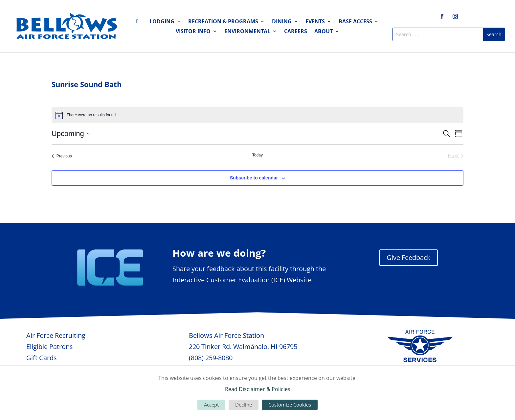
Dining (282, 22)
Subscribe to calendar (254, 178)
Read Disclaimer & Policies (258, 389)
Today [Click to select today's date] (257, 155)
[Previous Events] (62, 156)
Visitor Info (193, 32)
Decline (244, 405)
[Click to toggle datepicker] (71, 134)
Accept (211, 405)
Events (315, 22)
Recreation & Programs (223, 22)
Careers (296, 32)
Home (139, 23)
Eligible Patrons (50, 347)
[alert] (257, 115)
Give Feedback (409, 257)
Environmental (247, 32)
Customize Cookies (290, 405)
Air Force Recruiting (56, 335)
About (324, 32)
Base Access (355, 22)
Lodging (162, 22)
